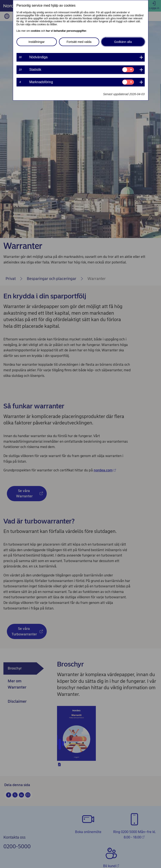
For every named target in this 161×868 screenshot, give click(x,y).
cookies (35, 31)
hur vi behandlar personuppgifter (66, 31)
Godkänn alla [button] (123, 42)
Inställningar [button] (37, 42)
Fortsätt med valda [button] (79, 42)
